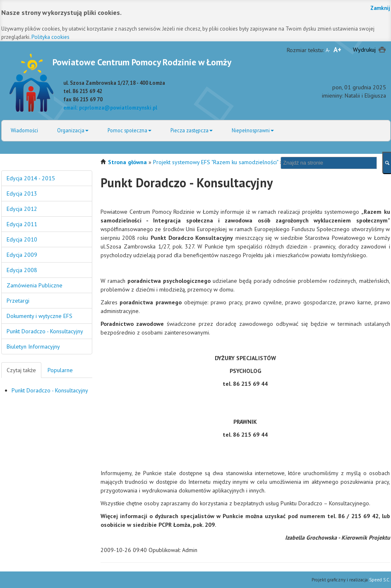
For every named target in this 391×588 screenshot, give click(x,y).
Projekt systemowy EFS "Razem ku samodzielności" (216, 162)
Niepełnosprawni (253, 130)
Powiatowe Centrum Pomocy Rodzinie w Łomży (142, 62)
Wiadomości (24, 130)
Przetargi (18, 301)
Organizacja (73, 130)
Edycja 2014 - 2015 (31, 178)
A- (328, 50)
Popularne (60, 370)
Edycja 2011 (22, 224)
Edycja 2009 (22, 255)
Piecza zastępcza (192, 130)
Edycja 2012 (22, 209)
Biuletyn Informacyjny (33, 347)
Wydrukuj (364, 50)
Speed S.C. (380, 580)
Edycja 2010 (22, 239)
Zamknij (380, 8)
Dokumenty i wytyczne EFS (40, 316)
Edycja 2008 (22, 270)
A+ (337, 50)
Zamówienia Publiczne (35, 285)
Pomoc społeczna (130, 130)
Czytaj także (21, 370)
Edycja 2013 (22, 194)
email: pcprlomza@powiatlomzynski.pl (110, 108)
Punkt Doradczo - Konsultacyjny (45, 331)
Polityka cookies (50, 37)
